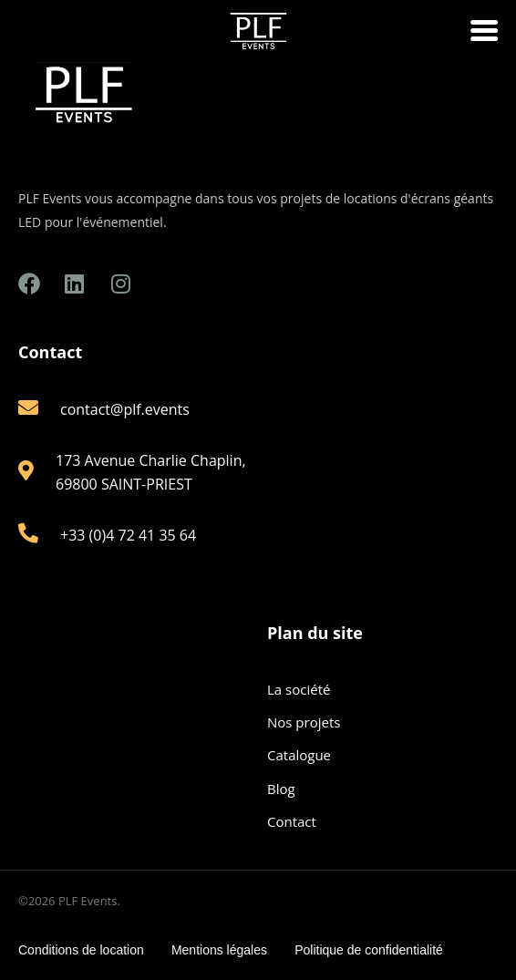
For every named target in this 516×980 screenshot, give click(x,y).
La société (299, 689)
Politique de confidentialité (369, 950)
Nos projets (304, 722)
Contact (292, 821)
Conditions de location (81, 950)
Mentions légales (219, 950)
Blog (281, 789)
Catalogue (299, 755)
